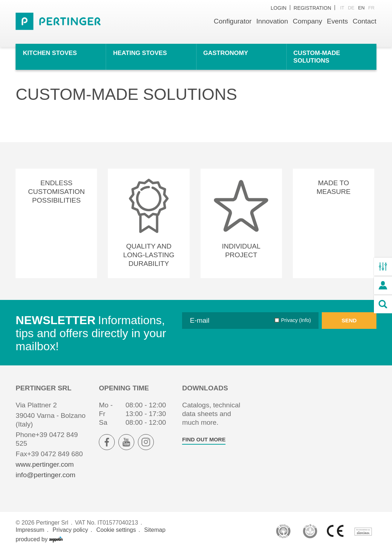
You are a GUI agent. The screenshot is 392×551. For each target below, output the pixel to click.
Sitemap (155, 530)
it (342, 8)
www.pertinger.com (45, 464)
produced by (39, 539)
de (351, 8)
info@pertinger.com (45, 475)
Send (349, 320)
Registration (312, 8)
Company (307, 21)
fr (371, 8)
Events (337, 21)
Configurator (233, 21)
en (361, 8)
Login (279, 8)
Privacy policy (70, 530)
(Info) (304, 320)
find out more (204, 439)
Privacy (296, 320)
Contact (364, 21)
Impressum (30, 530)
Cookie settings (116, 530)
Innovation (272, 21)
